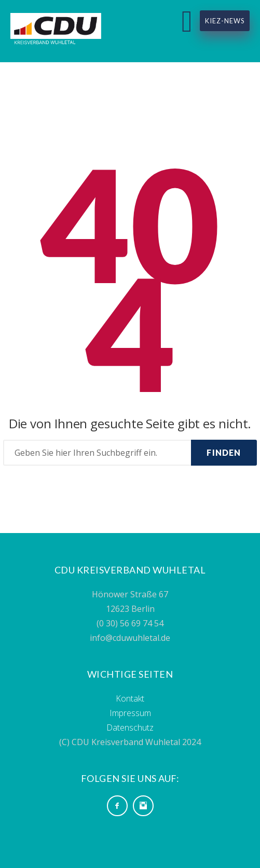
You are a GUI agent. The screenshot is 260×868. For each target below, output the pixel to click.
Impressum (130, 713)
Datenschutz (130, 727)
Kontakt (130, 698)
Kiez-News (225, 21)
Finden (224, 452)
